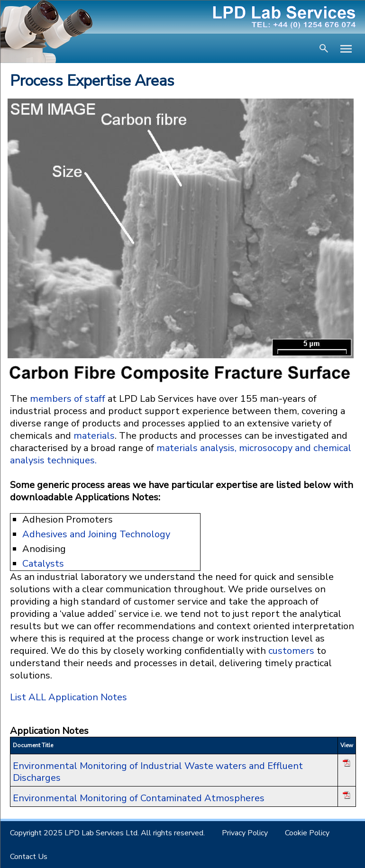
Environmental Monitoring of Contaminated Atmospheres (139, 798)
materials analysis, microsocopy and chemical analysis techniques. (181, 454)
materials (94, 436)
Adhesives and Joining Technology (96, 534)
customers (291, 651)
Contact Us (29, 857)
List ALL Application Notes (68, 697)
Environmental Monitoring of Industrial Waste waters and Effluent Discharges (158, 772)
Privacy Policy (245, 833)
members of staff (68, 399)
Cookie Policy (307, 833)
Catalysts (43, 564)
